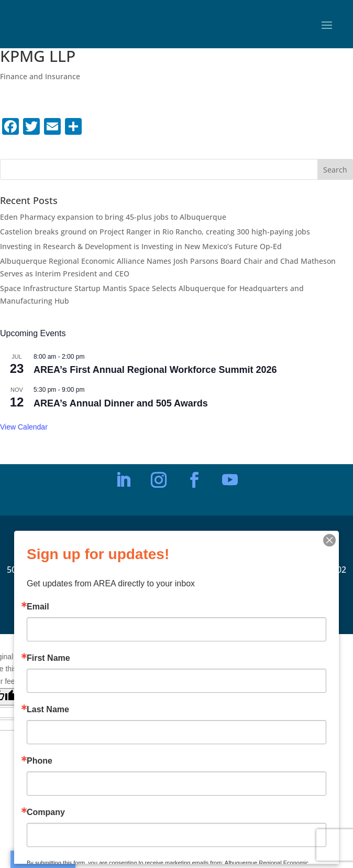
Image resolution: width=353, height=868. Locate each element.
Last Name (48, 710)
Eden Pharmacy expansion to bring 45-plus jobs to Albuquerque (113, 217)
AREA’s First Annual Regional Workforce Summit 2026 (155, 370)
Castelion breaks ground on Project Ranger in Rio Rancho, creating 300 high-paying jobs (155, 232)
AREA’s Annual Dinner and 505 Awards (121, 403)
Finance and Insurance (40, 76)
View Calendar (24, 427)
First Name (48, 658)
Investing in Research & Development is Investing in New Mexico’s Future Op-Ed (141, 246)
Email (38, 607)
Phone (40, 761)
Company (46, 812)
